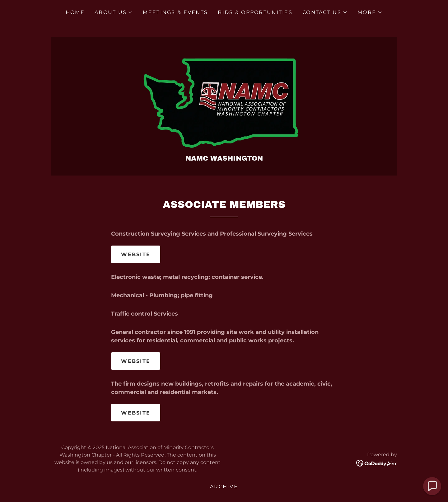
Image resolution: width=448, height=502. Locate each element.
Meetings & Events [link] (175, 12)
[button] (114, 12)
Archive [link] (224, 487)
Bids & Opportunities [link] (255, 12)
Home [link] (75, 12)
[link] (224, 99)
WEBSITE (136, 254)
